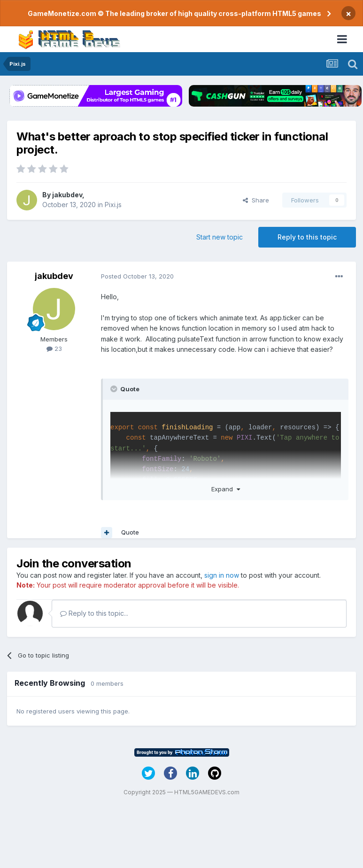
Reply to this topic (307, 237)
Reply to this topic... (94, 613)
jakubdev (67, 195)
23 (54, 349)
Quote (130, 532)
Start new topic (220, 237)
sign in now (222, 575)
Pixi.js (113, 205)
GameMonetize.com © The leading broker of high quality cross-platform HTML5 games (174, 13)
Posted (137, 276)
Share (256, 200)
